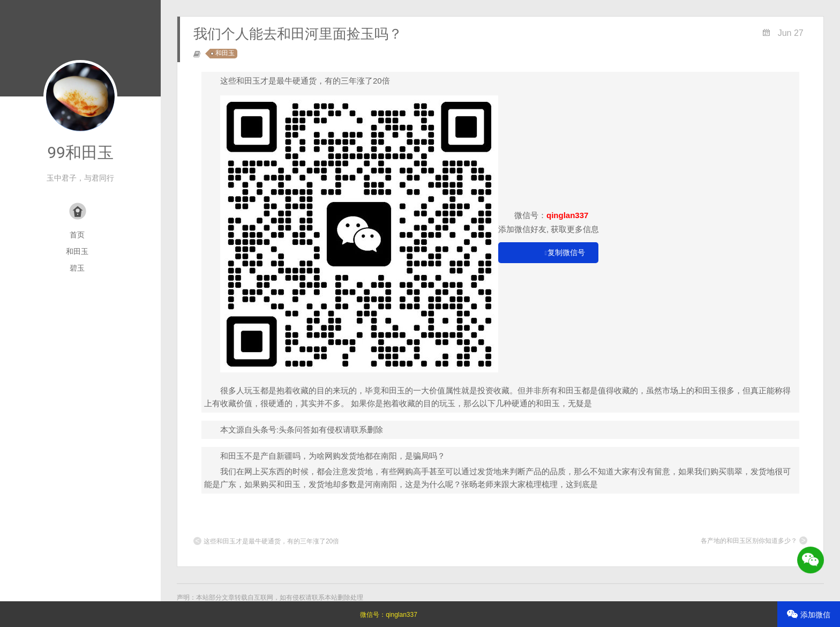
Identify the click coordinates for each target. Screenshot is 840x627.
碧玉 (77, 268)
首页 (77, 235)
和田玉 (77, 251)
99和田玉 (80, 152)
